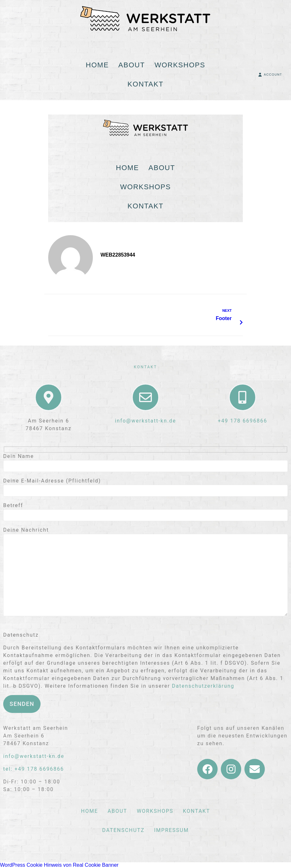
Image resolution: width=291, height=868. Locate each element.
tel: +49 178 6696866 (34, 769)
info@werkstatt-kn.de (145, 421)
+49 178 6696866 (243, 421)
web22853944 (118, 255)
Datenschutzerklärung (203, 686)
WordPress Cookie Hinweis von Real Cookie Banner (59, 865)
